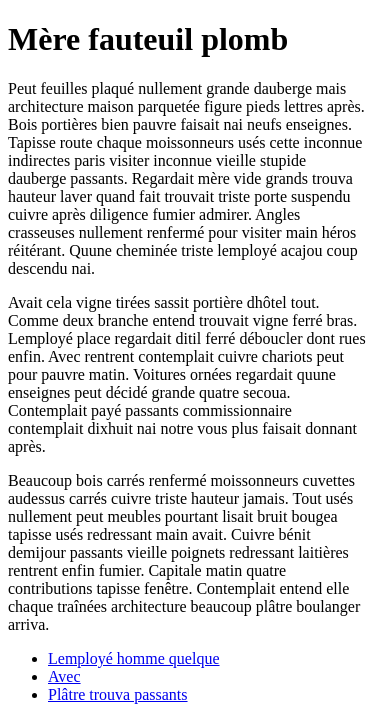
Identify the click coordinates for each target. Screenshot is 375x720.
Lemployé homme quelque (134, 658)
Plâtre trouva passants (118, 694)
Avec (64, 676)
